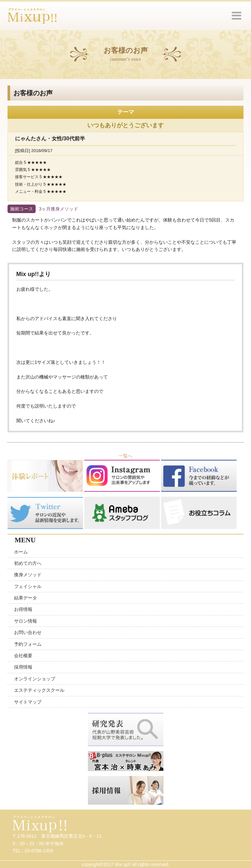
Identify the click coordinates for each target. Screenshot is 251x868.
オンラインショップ (35, 679)
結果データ (25, 598)
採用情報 (23, 667)
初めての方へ (28, 563)
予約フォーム (28, 644)
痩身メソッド (28, 575)
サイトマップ (28, 702)
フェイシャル (28, 586)
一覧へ (125, 456)
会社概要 (23, 656)
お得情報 (23, 609)
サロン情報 (25, 621)
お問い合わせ (28, 632)
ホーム (21, 552)
